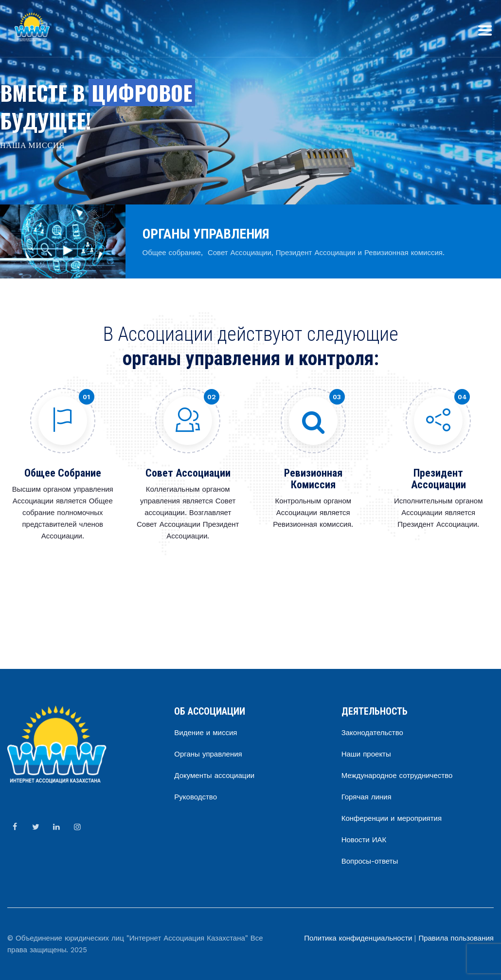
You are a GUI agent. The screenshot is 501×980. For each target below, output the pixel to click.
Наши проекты (366, 754)
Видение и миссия (206, 733)
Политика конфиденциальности (358, 938)
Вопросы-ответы (370, 861)
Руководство (196, 797)
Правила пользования (456, 938)
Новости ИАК (364, 840)
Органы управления (208, 754)
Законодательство (372, 733)
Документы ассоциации (214, 776)
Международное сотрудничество (397, 776)
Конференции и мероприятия (392, 818)
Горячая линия (367, 797)
